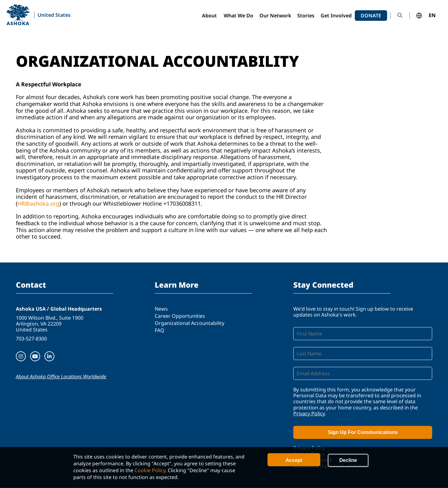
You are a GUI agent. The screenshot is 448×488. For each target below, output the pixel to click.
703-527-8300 (31, 339)
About (209, 16)
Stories (306, 16)
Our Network (275, 16)
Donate (371, 16)
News (161, 309)
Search (400, 15)
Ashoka (18, 15)
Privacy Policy (309, 413)
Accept (294, 460)
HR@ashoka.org (38, 203)
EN (432, 16)
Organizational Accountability (190, 323)
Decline (348, 460)
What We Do (238, 16)
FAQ (160, 330)
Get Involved (336, 16)
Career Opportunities (180, 316)
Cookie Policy (150, 470)
